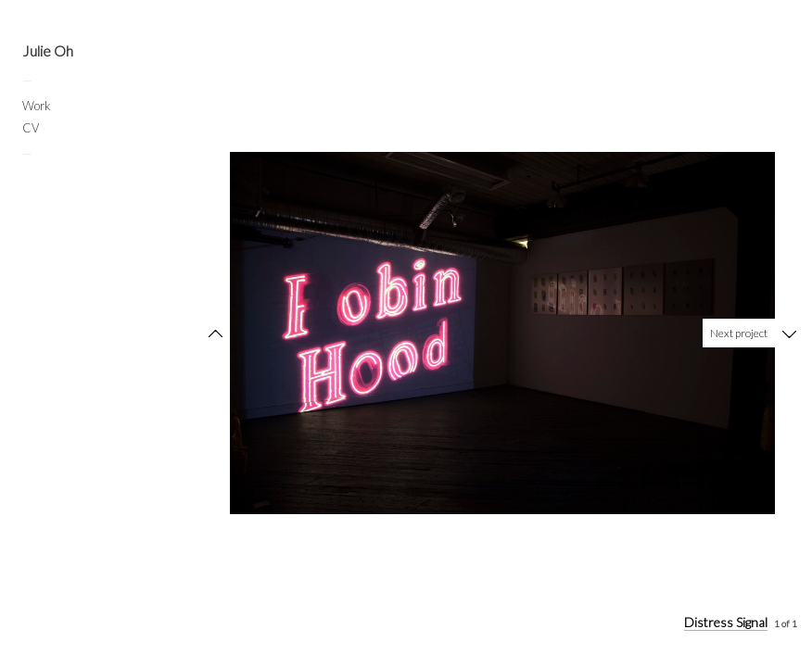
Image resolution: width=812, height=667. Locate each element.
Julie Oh (48, 51)
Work (37, 106)
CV (31, 128)
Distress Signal (726, 622)
